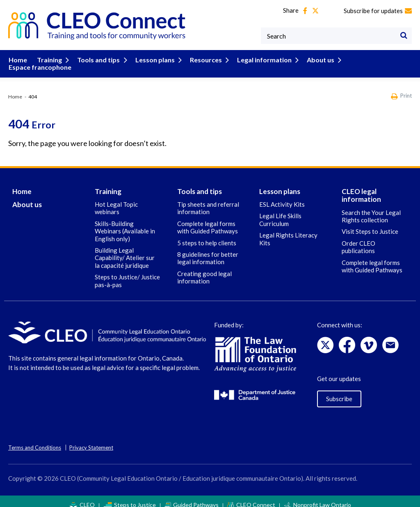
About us (317, 60)
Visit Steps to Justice (370, 224)
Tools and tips (101, 60)
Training (53, 60)
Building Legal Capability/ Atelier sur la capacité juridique (125, 250)
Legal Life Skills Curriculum (280, 212)
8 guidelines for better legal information (208, 251)
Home (17, 60)
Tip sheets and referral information (208, 201)
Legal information (262, 60)
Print (401, 89)
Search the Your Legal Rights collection (371, 208)
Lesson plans (156, 60)
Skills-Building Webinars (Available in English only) (125, 223)
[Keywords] (336, 36)
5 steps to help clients (207, 235)
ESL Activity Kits (282, 197)
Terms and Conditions (35, 440)
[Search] (404, 36)
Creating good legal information (204, 269)
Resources (205, 60)
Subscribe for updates (378, 11)
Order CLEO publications (358, 239)
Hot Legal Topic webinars (116, 201)
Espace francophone (371, 60)
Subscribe (339, 391)
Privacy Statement (91, 440)
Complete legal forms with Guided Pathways (208, 219)
